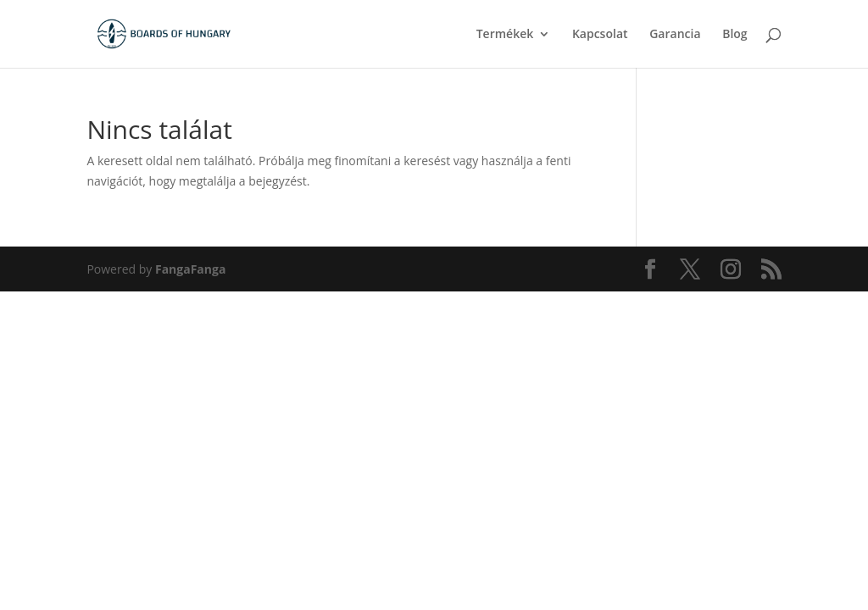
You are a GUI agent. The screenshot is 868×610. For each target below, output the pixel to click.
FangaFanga (190, 269)
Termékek (505, 35)
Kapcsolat (600, 35)
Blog (734, 35)
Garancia (675, 35)
